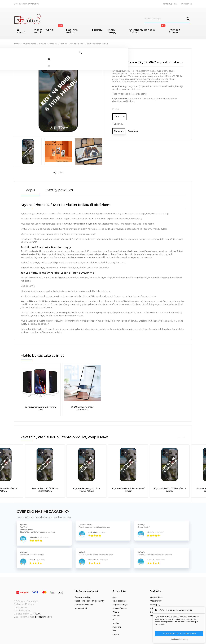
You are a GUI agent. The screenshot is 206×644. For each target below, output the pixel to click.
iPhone (116, 612)
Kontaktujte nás (170, 4)
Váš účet (157, 591)
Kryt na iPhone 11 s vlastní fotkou (41, 490)
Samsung (117, 627)
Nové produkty (119, 601)
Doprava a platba (82, 597)
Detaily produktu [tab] (60, 190)
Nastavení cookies (179, 639)
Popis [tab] (30, 190)
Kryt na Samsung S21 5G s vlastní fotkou (124, 490)
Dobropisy (155, 605)
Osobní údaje (156, 597)
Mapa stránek (81, 608)
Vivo (114, 631)
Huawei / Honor (120, 608)
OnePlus (117, 616)
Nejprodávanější (120, 605)
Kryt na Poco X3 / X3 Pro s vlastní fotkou (82, 490)
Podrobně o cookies (84, 605)
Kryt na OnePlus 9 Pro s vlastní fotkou (165, 490)
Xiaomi (116, 634)
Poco (115, 619)
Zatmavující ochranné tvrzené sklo (41, 408)
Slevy (115, 597)
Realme (116, 623)
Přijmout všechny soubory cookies (179, 633)
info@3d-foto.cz (43, 617)
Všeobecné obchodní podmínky (89, 601)
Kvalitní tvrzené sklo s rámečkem (82, 408)
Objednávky (156, 601)
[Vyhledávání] (167, 19)
